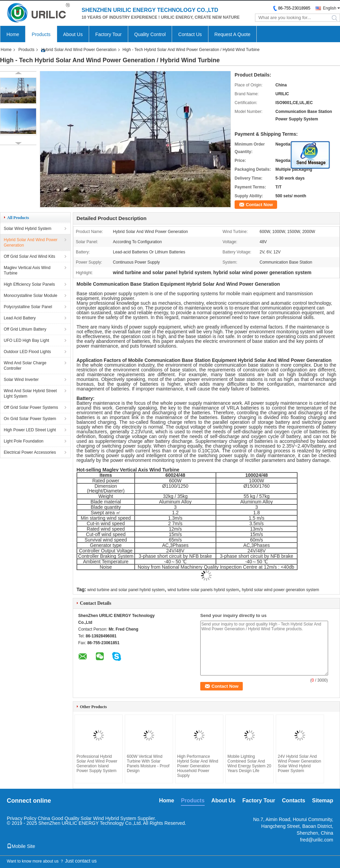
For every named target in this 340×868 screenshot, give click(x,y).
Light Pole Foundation (24, 441)
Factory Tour (108, 34)
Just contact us (81, 861)
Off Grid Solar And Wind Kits (29, 256)
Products (41, 34)
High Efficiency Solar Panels (29, 284)
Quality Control (150, 34)
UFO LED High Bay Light (26, 340)
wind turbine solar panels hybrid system (203, 590)
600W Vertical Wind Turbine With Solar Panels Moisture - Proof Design (148, 764)
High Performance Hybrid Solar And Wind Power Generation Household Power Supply (198, 766)
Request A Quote (233, 34)
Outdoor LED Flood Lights (27, 352)
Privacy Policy (22, 818)
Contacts (293, 800)
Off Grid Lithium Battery (25, 329)
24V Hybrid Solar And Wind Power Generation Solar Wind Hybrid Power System (299, 764)
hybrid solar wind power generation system (280, 590)
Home (13, 34)
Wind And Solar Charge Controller (25, 366)
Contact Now (259, 205)
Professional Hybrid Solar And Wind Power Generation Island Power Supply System (97, 764)
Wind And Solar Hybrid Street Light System (30, 394)
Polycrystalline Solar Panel (28, 307)
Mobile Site (21, 846)
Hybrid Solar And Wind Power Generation (79, 50)
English (330, 8)
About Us (73, 34)
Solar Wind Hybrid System (28, 229)
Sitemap (323, 800)
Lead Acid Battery (20, 318)
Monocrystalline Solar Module (30, 296)
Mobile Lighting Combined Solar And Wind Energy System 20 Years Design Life (249, 764)
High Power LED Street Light (30, 430)
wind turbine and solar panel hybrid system (126, 590)
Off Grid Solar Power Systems (31, 407)
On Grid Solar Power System (30, 419)
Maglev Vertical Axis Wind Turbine (27, 270)
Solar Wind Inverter (21, 380)
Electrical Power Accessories (30, 452)
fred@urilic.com (317, 840)
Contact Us (190, 34)
